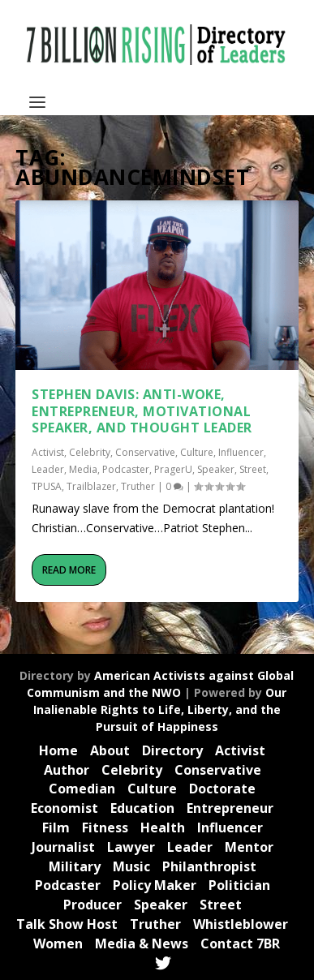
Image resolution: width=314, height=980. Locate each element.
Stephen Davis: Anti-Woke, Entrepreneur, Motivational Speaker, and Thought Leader (142, 411)
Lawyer (131, 847)
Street (253, 469)
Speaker (216, 469)
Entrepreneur (230, 808)
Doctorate (222, 789)
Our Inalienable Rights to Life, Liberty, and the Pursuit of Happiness (160, 709)
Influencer (241, 452)
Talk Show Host (67, 924)
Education (142, 808)
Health (163, 827)
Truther (138, 486)
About (110, 750)
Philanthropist (209, 866)
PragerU (173, 469)
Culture (197, 452)
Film (56, 827)
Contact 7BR (240, 943)
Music (131, 866)
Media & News (142, 943)
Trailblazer (91, 486)
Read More (69, 570)
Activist (48, 452)
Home (58, 750)
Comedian (82, 789)
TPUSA (47, 486)
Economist (65, 808)
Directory (172, 750)
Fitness (105, 827)
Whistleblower (241, 924)
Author (67, 770)
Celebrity (90, 452)
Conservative (145, 452)
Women (58, 943)
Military (75, 866)
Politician (239, 885)
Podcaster (126, 469)
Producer (92, 905)
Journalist (63, 847)
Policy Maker (155, 885)
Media (83, 469)
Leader (48, 469)
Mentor (249, 847)
